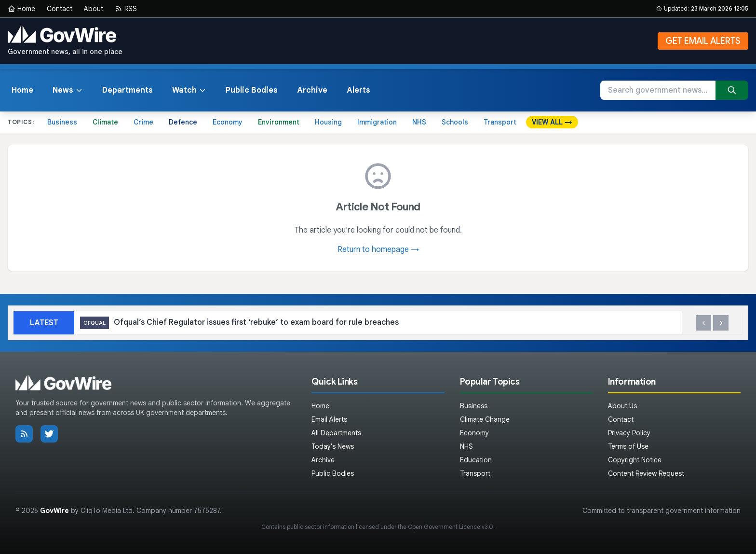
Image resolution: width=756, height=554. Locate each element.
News (68, 90)
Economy (228, 122)
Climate (105, 122)
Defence (183, 122)
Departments (128, 90)
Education (476, 460)
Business (62, 122)
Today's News (333, 446)
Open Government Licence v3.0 (451, 527)
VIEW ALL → (552, 122)
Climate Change (485, 419)
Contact (60, 9)
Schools (455, 122)
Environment (279, 122)
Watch (189, 90)
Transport (500, 122)
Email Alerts (329, 419)
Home (21, 9)
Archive (312, 90)
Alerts (358, 90)
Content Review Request (646, 473)
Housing (328, 122)
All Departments (336, 433)
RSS (126, 9)
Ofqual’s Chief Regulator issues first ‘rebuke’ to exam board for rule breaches (239, 323)
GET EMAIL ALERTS (703, 41)
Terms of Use (628, 446)
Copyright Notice (635, 460)
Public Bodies (252, 90)
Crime (143, 122)
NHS (419, 122)
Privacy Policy (629, 433)
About (94, 9)
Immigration (377, 122)
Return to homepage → (378, 249)
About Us (622, 406)
